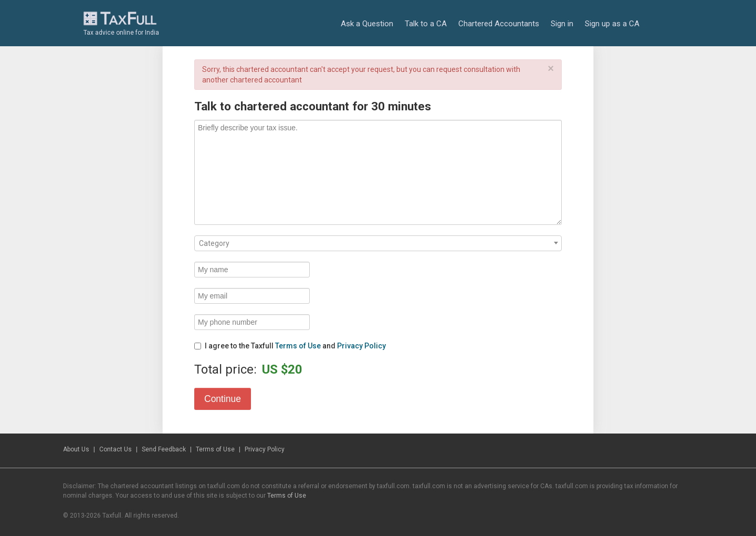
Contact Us (115, 449)
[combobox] (378, 243)
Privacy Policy (361, 346)
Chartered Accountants (499, 24)
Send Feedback (164, 449)
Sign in (562, 24)
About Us (76, 449)
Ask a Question (367, 24)
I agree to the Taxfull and (290, 346)
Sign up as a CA (612, 24)
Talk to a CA (426, 24)
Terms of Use (298, 346)
